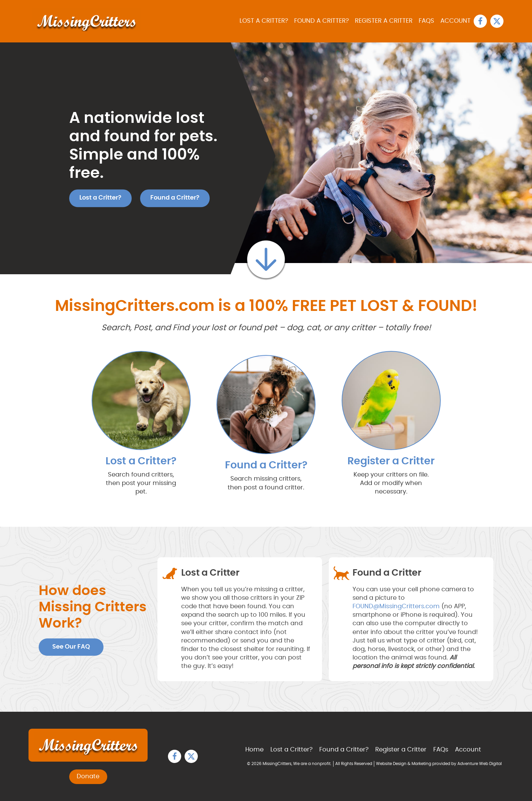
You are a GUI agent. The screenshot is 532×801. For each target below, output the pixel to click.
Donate (88, 777)
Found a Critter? (321, 21)
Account (455, 21)
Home (254, 750)
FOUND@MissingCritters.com (396, 607)
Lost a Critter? (264, 21)
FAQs (426, 21)
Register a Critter (384, 21)
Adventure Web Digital (480, 764)
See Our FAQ (71, 647)
